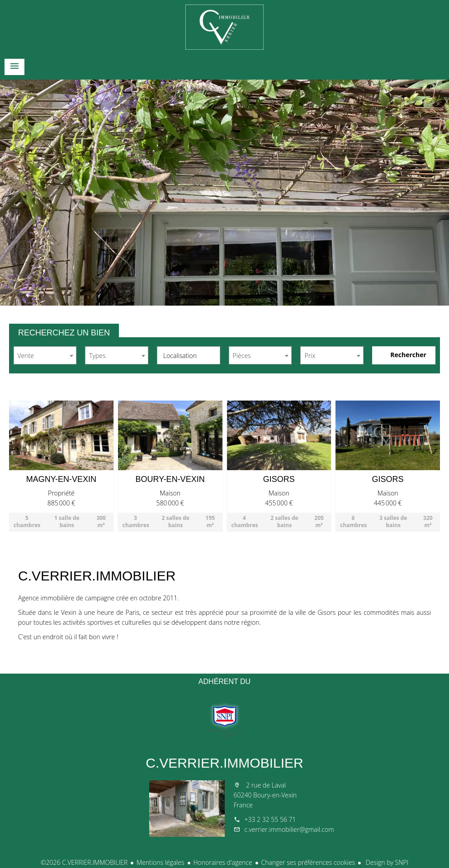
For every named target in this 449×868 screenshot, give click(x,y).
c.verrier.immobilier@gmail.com (289, 829)
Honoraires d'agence (223, 862)
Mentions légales (160, 862)
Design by (386, 862)
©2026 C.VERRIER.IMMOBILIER (84, 862)
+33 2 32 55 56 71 (270, 819)
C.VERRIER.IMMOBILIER (224, 763)
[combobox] (45, 355)
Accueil (225, 27)
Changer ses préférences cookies (308, 862)
